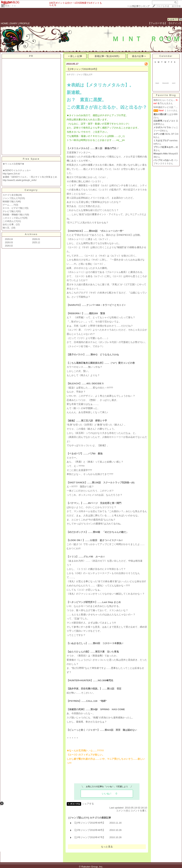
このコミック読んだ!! (13, 218)
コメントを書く (139, 811)
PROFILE (25, 23)
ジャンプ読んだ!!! (11, 198)
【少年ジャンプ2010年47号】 (89, 837)
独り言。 (7, 228)
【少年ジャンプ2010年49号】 (89, 823)
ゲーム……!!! (9, 205)
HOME (5, 23)
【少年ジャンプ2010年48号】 (89, 830)
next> (174, 83)
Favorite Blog (166, 95)
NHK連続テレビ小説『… (166, 107)
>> (138, 6)
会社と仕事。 (9, 224)
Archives (31, 234)
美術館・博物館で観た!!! (15, 215)
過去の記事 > (139, 56)
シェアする (88, 804)
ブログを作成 (163, 6)
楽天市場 (176, 6)
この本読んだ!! (10, 221)
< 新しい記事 (75, 56)
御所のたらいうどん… (164, 100)
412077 (173, 19)
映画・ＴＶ (11, 6)
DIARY (14, 23)
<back (157, 83)
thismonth (166, 83)
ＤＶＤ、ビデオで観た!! (14, 208)
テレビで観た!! (10, 211)
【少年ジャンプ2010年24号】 (82, 69)
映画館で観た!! (10, 202)
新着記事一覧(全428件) (107, 56)
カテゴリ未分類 (10, 195)
